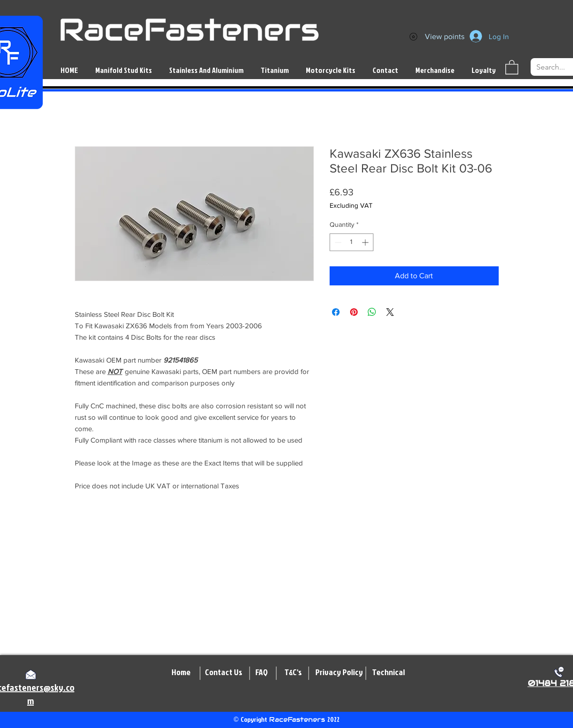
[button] (512, 67)
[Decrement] (337, 242)
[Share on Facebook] (336, 312)
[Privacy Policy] (339, 672)
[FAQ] (262, 672)
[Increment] (366, 242)
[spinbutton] (352, 242)
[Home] (181, 672)
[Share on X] (390, 312)
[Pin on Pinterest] (354, 312)
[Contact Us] (224, 672)
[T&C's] (293, 672)
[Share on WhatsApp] (372, 312)
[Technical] (388, 672)
